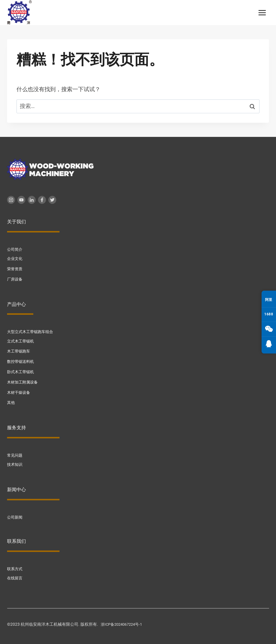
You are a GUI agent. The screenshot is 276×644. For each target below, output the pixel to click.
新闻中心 (16, 488)
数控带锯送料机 (22, 361)
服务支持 (16, 426)
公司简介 (15, 249)
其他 (11, 401)
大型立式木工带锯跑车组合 (32, 331)
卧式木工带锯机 (22, 371)
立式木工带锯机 (22, 340)
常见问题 (15, 454)
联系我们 (16, 539)
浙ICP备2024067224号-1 (124, 622)
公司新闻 (15, 515)
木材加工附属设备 (24, 381)
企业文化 (15, 258)
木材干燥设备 (19, 391)
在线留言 (15, 576)
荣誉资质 (15, 269)
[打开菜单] (262, 13)
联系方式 (15, 567)
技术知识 (15, 463)
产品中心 (16, 304)
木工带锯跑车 (19, 350)
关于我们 (16, 222)
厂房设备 (15, 279)
